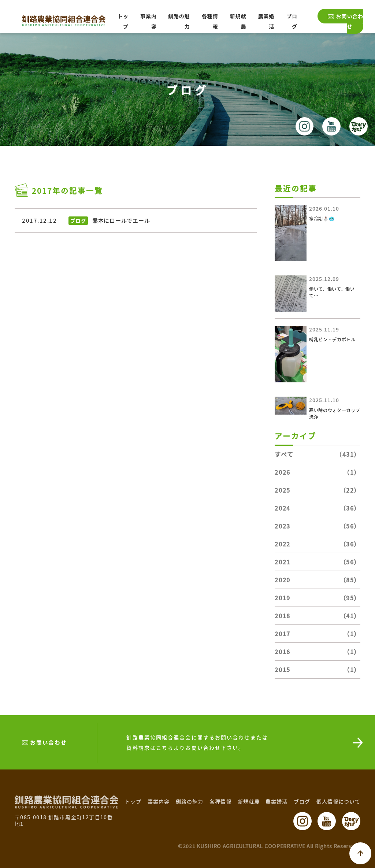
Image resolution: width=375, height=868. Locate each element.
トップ (133, 801)
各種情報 (220, 801)
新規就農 (249, 801)
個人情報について (338, 801)
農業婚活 (276, 801)
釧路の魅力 (190, 801)
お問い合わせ (350, 21)
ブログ (302, 801)
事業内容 (159, 801)
